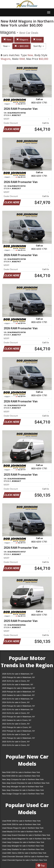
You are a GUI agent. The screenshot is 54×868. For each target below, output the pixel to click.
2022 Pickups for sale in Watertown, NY (19, 731)
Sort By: (39, 46)
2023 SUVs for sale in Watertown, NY (18, 709)
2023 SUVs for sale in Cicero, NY (16, 713)
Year (6, 46)
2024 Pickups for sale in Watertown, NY (19, 706)
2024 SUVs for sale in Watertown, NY (18, 699)
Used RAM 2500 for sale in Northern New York (21, 824)
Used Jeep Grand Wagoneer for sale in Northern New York (26, 839)
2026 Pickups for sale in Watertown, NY (19, 677)
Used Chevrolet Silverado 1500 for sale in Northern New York (25, 857)
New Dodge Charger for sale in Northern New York (23, 794)
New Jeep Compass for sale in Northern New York (23, 779)
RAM (37, 40)
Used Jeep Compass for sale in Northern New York (23, 842)
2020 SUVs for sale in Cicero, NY (16, 742)
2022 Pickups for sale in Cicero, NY (17, 727)
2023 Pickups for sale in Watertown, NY (19, 717)
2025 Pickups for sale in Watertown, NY (19, 692)
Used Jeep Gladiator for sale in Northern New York (23, 849)
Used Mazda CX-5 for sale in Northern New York (22, 832)
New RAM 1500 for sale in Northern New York (21, 772)
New (7, 40)
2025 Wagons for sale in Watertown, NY (19, 688)
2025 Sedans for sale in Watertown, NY (18, 695)
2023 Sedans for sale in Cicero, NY (17, 720)
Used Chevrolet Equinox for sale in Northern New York (25, 860)
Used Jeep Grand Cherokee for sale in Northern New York (26, 835)
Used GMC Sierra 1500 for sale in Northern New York (24, 853)
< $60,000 (21, 46)
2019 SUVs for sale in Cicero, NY (16, 745)
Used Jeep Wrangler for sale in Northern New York (23, 846)
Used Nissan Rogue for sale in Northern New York (23, 828)
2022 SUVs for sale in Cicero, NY (16, 724)
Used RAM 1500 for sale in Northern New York (21, 821)
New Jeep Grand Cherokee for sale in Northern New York (26, 783)
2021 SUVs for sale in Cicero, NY (16, 734)
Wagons (22, 40)
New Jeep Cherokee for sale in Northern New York (23, 790)
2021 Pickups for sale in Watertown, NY (19, 738)
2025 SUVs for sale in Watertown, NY (18, 685)
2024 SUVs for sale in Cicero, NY (16, 702)
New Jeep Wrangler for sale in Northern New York (23, 787)
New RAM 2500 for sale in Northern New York (21, 776)
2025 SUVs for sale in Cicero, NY (16, 681)
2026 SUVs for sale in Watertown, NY (18, 674)
